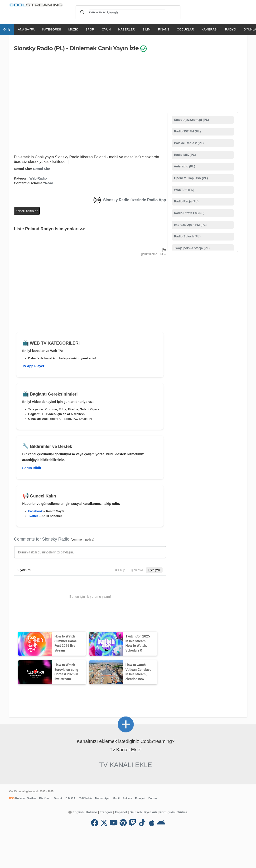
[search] (127, 12)
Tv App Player (33, 366)
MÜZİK (73, 29)
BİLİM (146, 29)
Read (49, 183)
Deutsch (136, 812)
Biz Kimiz (45, 798)
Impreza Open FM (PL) (190, 225)
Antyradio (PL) (184, 166)
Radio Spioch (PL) (187, 236)
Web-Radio (38, 178)
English (78, 812)
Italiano (92, 812)
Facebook (36, 511)
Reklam (127, 798)
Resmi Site (42, 169)
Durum (152, 798)
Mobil (116, 798)
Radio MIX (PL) (184, 155)
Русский (151, 812)
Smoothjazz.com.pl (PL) (191, 120)
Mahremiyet (102, 798)
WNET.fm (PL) (184, 190)
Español (121, 812)
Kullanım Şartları (25, 798)
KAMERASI (210, 29)
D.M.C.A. (71, 798)
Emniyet (140, 798)
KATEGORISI (51, 29)
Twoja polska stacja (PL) (191, 248)
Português (167, 812)
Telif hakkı (86, 798)
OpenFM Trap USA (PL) (190, 178)
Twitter (33, 516)
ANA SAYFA (26, 29)
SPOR (90, 29)
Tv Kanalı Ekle (126, 765)
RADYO (231, 29)
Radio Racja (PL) (186, 201)
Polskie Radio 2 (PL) (188, 143)
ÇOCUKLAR (185, 29)
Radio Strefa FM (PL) (189, 213)
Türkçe (182, 812)
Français (106, 812)
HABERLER (126, 29)
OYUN (106, 29)
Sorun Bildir (32, 468)
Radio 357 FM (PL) (187, 131)
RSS (12, 798)
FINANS (164, 29)
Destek (58, 798)
